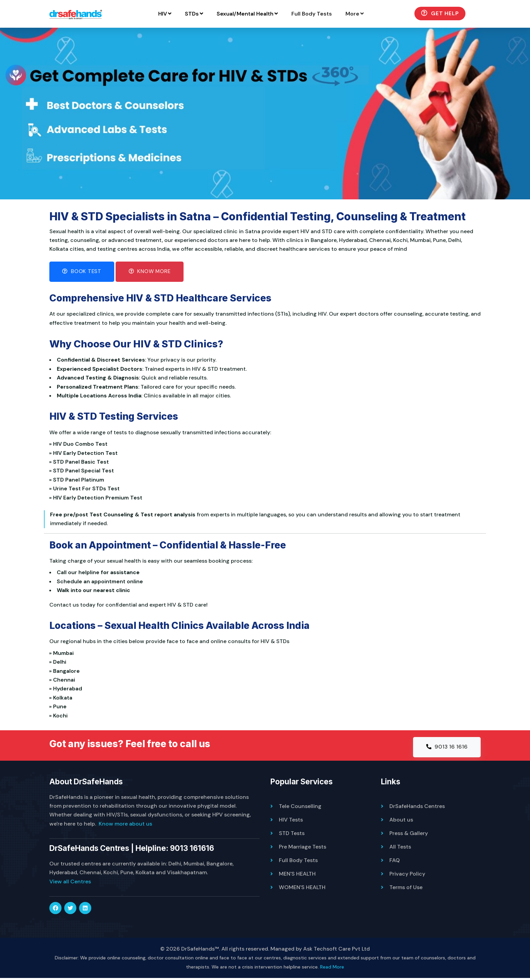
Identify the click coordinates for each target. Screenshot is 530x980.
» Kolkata (62, 699)
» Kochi (60, 717)
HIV (183, 14)
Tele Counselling (300, 808)
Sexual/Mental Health (266, 14)
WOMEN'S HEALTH (302, 889)
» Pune (59, 707)
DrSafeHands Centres (417, 808)
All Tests (400, 848)
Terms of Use (406, 889)
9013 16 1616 (446, 748)
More (373, 14)
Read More (332, 969)
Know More (153, 272)
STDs (212, 14)
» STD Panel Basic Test (81, 463)
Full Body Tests (330, 14)
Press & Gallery (409, 835)
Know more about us (125, 825)
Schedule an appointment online (100, 582)
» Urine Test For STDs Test (86, 489)
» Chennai (64, 681)
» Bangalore (66, 672)
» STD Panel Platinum (78, 481)
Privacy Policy (407, 875)
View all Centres (70, 883)
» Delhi (59, 663)
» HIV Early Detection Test (85, 454)
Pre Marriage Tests (303, 848)
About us (401, 821)
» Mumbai (63, 654)
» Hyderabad (67, 690)
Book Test (83, 272)
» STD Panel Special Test (83, 472)
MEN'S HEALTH (297, 875)
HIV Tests (291, 821)
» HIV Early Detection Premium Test (97, 499)
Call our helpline (78, 574)
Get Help (458, 13)
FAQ (395, 862)
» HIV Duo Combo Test (80, 445)
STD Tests (292, 835)
